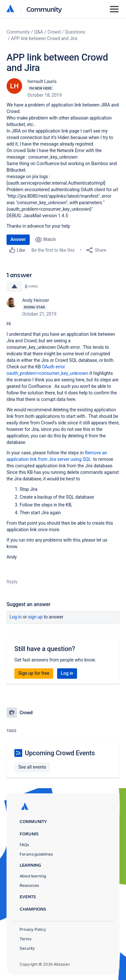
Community (44, 9)
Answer (18, 239)
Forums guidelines (36, 854)
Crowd (54, 32)
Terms (25, 939)
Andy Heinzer (36, 300)
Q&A (39, 32)
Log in (16, 617)
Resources (29, 885)
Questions (75, 32)
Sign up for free (34, 673)
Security (27, 948)
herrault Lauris (42, 81)
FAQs (24, 845)
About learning (33, 876)
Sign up (35, 617)
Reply (12, 582)
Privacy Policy (33, 929)
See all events (32, 767)
